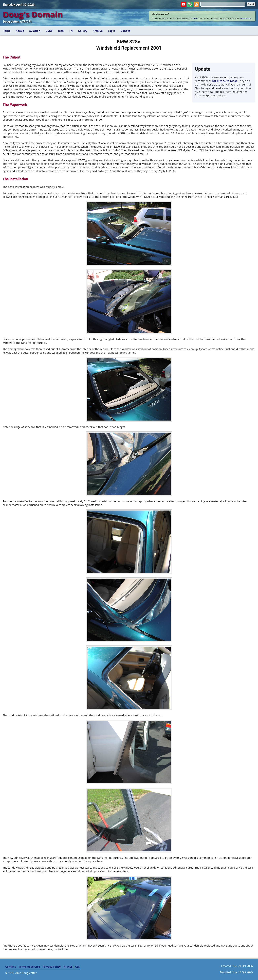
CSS (77, 967)
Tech (61, 31)
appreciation (245, 18)
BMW (49, 31)
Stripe (195, 18)
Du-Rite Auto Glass (225, 81)
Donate (125, 31)
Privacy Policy (52, 967)
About (20, 31)
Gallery (83, 31)
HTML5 (68, 967)
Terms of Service (29, 967)
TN (71, 31)
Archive (98, 31)
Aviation (35, 31)
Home (7, 31)
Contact (10, 967)
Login (111, 31)
